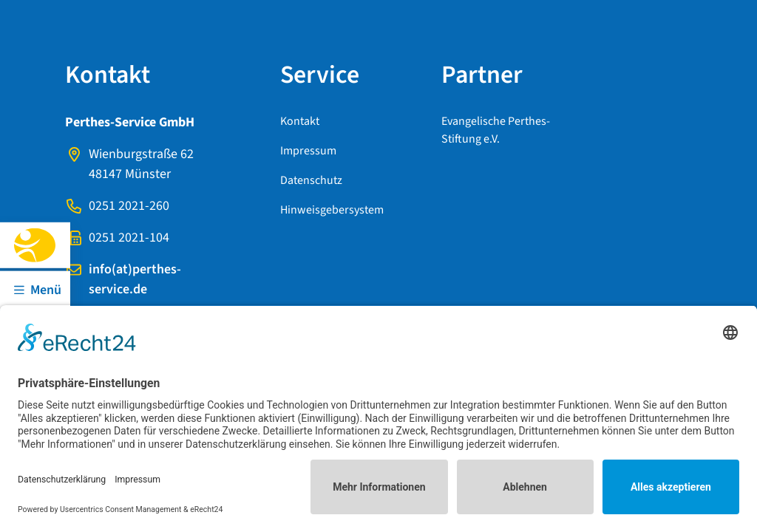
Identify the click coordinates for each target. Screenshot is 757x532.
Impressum (308, 151)
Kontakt (300, 121)
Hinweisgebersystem (332, 210)
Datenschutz (311, 180)
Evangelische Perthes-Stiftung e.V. (496, 130)
